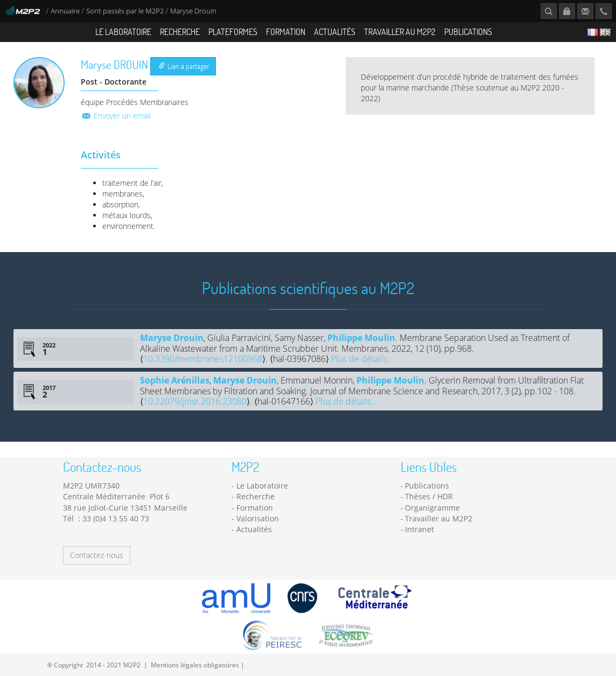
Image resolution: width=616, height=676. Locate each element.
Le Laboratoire (123, 32)
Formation (286, 32)
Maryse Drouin (172, 338)
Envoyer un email (116, 116)
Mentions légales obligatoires (195, 665)
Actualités (335, 32)
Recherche (180, 32)
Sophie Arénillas (175, 380)
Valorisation (258, 518)
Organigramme (432, 508)
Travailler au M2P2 (400, 32)
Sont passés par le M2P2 (125, 11)
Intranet (419, 529)
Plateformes (233, 32)
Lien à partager (184, 66)
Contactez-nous (97, 555)
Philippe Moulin (361, 338)
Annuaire (66, 11)
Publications (468, 32)
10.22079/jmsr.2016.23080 (195, 401)
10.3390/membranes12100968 (203, 359)
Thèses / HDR (429, 496)
